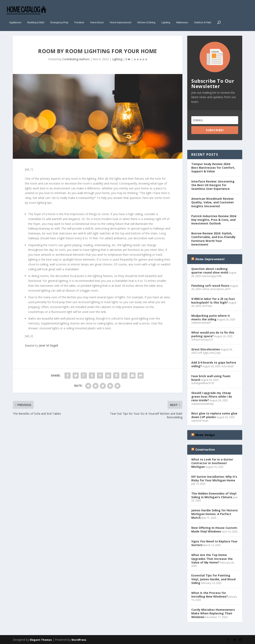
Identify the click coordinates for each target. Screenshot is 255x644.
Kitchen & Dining (146, 18)
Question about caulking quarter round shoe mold (210, 269)
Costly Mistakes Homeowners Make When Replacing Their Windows (213, 612)
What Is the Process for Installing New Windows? (210, 593)
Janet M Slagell (48, 344)
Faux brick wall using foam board (211, 376)
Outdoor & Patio (203, 18)
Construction (205, 448)
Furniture (79, 18)
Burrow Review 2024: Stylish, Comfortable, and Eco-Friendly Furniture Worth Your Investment (213, 238)
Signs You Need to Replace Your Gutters (214, 542)
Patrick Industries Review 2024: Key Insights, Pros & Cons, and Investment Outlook (214, 218)
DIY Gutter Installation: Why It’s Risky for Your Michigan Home (214, 477)
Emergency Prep (59, 18)
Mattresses (182, 18)
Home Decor (97, 18)
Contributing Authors (76, 58)
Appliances (15, 18)
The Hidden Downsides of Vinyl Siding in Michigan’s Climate (214, 494)
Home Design (205, 434)
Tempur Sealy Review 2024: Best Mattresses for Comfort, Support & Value (213, 166)
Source (30, 344)
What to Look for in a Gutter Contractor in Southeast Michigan (212, 462)
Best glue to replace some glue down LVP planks (214, 414)
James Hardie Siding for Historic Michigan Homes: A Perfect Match (215, 513)
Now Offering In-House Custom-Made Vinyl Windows (215, 528)
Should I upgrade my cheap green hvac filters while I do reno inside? (212, 395)
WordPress (79, 638)
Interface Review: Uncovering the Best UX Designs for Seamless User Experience (213, 184)
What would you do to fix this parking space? (213, 333)
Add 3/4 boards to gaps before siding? (214, 363)
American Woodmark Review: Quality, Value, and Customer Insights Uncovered (213, 201)
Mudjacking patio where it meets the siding (211, 316)
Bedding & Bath (36, 18)
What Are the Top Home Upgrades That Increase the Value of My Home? (212, 557)
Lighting (166, 18)
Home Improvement (120, 18)
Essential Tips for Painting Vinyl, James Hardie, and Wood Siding (213, 578)
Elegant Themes (41, 638)
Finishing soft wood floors (210, 284)
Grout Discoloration (206, 348)
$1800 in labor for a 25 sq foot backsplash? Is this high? (213, 299)
